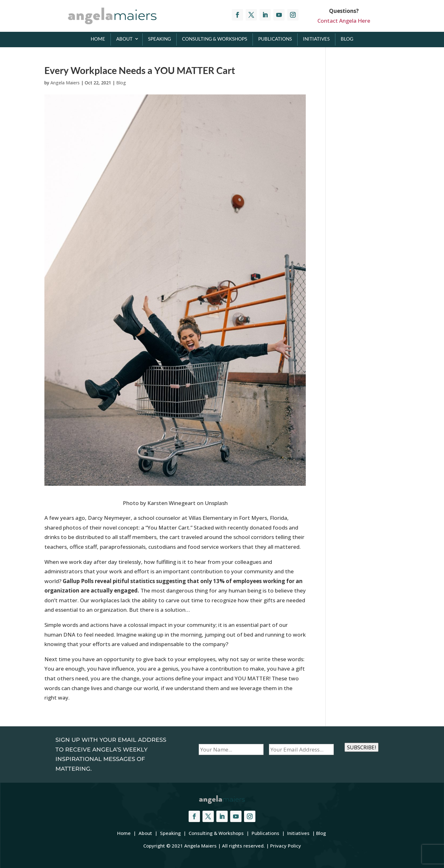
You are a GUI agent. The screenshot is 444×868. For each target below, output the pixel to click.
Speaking (159, 39)
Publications (275, 39)
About (124, 39)
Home (98, 39)
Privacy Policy (286, 846)
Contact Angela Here (344, 21)
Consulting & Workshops (215, 39)
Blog (347, 39)
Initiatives (316, 39)
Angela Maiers (65, 83)
